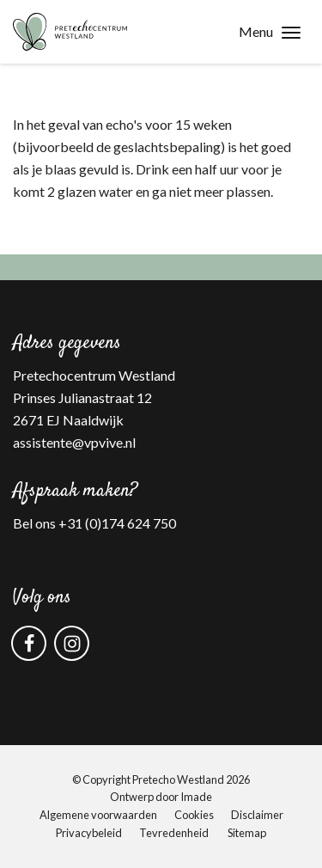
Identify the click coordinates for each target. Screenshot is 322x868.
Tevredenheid (174, 833)
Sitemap (247, 833)
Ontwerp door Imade (161, 797)
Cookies (194, 815)
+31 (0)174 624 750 (117, 523)
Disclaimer (257, 815)
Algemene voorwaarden (98, 815)
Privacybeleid (89, 833)
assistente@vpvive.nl (74, 442)
